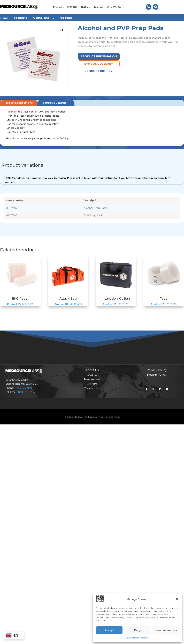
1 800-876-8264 (26, 392)
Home (144, 638)
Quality (92, 375)
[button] (177, 599)
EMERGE (72, 7)
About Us (92, 370)
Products (58, 7)
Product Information (99, 56)
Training (99, 7)
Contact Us (92, 388)
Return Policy (157, 375)
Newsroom (92, 379)
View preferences (166, 630)
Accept (109, 630)
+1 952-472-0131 (23, 388)
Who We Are (114, 7)
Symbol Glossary (99, 64)
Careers (92, 384)
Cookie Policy (133, 638)
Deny (137, 630)
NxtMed (86, 7)
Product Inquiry (98, 71)
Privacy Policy (157, 370)
